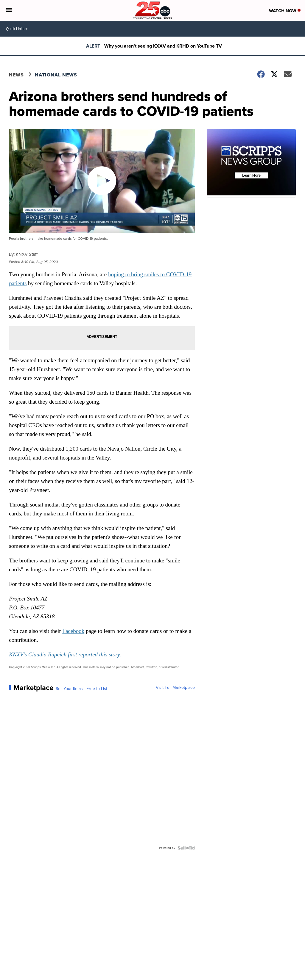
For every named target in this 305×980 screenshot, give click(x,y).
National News (56, 75)
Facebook (73, 631)
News (16, 75)
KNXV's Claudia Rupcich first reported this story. (65, 654)
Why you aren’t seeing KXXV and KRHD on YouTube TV (163, 46)
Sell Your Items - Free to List (81, 689)
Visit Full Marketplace (175, 688)
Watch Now (285, 11)
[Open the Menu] (9, 10)
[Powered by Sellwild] (186, 848)
